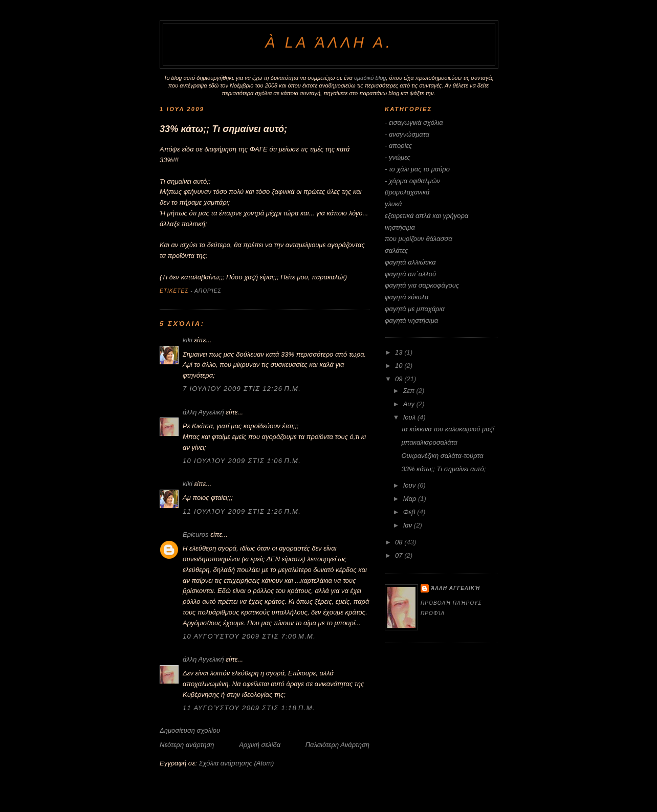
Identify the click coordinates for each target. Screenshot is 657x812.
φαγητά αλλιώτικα (410, 262)
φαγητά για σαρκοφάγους (422, 285)
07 (400, 555)
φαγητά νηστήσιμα (411, 321)
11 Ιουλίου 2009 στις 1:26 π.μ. (242, 511)
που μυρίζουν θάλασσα (419, 239)
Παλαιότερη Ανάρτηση (337, 745)
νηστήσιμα (400, 227)
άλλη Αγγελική (203, 412)
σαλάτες (396, 250)
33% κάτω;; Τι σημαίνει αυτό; (223, 129)
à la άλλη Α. (329, 42)
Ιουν (410, 485)
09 (400, 379)
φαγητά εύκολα (407, 297)
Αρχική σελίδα (260, 745)
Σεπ (410, 391)
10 (400, 366)
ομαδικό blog (370, 78)
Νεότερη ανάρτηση (187, 745)
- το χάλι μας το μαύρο (417, 169)
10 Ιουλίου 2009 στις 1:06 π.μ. (242, 461)
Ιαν (409, 525)
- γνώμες (398, 157)
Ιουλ (410, 417)
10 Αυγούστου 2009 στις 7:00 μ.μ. (249, 636)
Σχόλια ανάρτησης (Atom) (237, 763)
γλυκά (393, 204)
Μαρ (411, 499)
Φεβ (410, 512)
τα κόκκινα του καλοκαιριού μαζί (447, 429)
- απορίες (206, 291)
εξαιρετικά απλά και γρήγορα (426, 216)
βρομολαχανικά (407, 192)
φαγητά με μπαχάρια (415, 309)
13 (400, 352)
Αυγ (410, 404)
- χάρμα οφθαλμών (412, 181)
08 (400, 542)
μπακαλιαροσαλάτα (429, 442)
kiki (188, 340)
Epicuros (196, 534)
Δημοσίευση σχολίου (190, 730)
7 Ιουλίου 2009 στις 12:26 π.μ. (242, 389)
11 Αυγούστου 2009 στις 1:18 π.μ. (249, 708)
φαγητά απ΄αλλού (410, 274)
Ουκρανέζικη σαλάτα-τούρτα (442, 456)
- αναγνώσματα (407, 134)
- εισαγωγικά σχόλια (414, 123)
